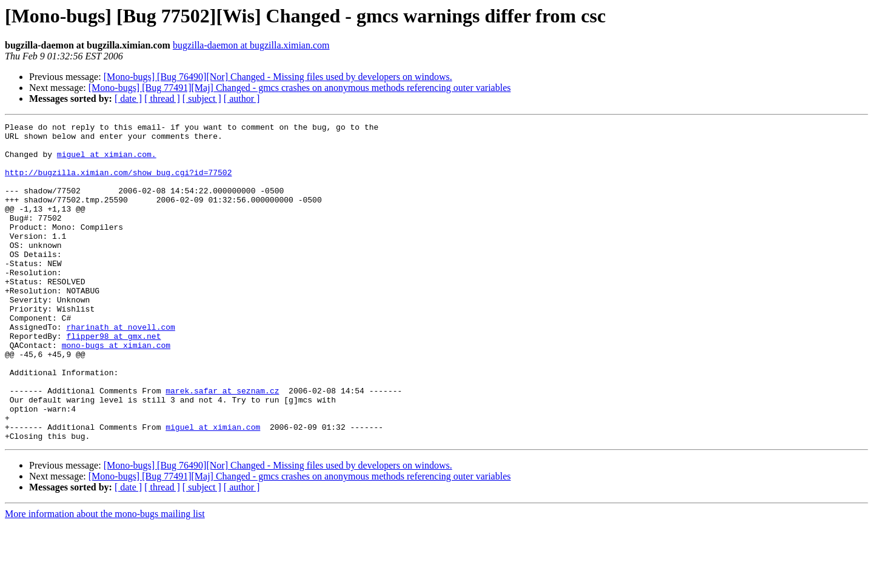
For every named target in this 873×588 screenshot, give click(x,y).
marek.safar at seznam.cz (222, 445)
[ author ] (242, 99)
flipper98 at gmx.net (113, 379)
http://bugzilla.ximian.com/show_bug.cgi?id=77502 (118, 183)
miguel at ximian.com (213, 489)
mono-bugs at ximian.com (116, 390)
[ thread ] (162, 99)
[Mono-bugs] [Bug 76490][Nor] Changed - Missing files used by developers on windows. (278, 77)
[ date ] (128, 99)
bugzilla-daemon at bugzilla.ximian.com (251, 45)
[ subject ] (202, 99)
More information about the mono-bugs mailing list (105, 577)
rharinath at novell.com (120, 369)
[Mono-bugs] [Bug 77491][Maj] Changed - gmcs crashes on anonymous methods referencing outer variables (300, 88)
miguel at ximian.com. (107, 161)
